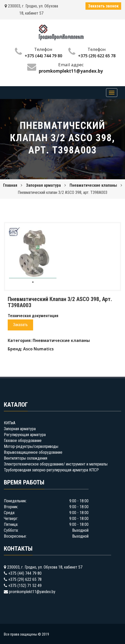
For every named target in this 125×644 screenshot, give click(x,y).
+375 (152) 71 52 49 (25, 586)
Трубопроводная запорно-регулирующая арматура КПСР (51, 470)
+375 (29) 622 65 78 (97, 56)
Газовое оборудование (23, 441)
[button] (52, 232)
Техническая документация (33, 316)
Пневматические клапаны (93, 185)
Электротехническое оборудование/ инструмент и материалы (56, 464)
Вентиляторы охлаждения (26, 458)
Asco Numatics (38, 349)
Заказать (20, 325)
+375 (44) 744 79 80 (43, 56)
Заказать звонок (103, 6)
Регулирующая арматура (25, 435)
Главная (10, 185)
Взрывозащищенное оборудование (33, 452)
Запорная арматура (43, 185)
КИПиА (10, 423)
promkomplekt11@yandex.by (32, 592)
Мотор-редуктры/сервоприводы (31, 446)
